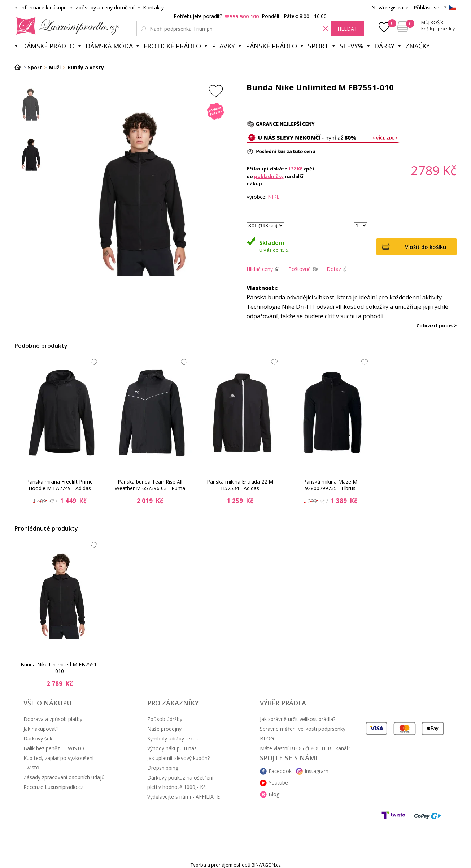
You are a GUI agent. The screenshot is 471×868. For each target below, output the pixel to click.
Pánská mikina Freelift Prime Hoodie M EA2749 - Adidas (60, 485)
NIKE (274, 197)
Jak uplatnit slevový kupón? (178, 758)
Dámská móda (109, 46)
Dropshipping (163, 768)
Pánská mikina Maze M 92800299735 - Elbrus (330, 485)
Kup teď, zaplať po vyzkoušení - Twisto (60, 763)
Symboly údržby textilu (173, 739)
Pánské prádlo (271, 46)
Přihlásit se (426, 7)
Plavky (223, 46)
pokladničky (269, 176)
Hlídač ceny (260, 269)
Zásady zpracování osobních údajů (64, 777)
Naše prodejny (164, 729)
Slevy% (352, 46)
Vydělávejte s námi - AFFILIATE (184, 797)
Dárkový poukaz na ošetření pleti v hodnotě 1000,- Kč (180, 782)
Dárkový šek (38, 739)
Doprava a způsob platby (53, 719)
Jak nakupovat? (41, 729)
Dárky (384, 46)
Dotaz (334, 269)
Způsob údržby (165, 719)
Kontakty (153, 7)
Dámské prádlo (48, 46)
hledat (347, 29)
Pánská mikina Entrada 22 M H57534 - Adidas (240, 485)
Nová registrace (390, 7)
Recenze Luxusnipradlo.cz (53, 787)
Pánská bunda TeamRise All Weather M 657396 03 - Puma (150, 485)
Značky (418, 46)
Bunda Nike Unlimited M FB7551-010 (60, 668)
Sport (318, 46)
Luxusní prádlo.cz (66, 26)
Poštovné (300, 269)
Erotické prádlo (172, 46)
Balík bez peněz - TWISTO (54, 748)
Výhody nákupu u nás (172, 748)
